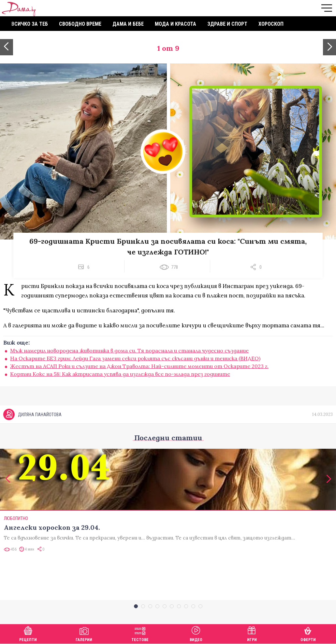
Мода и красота (175, 24)
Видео (196, 633)
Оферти (308, 633)
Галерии (84, 633)
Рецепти (28, 633)
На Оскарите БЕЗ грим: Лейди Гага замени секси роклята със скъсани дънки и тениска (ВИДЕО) (135, 358)
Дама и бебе (128, 24)
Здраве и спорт (227, 24)
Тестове (140, 633)
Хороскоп (271, 24)
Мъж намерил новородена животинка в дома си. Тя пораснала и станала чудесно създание (129, 350)
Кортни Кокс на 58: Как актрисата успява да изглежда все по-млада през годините (120, 374)
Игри (252, 633)
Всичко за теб (30, 24)
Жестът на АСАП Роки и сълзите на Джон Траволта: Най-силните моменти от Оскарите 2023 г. (139, 366)
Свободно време (80, 24)
